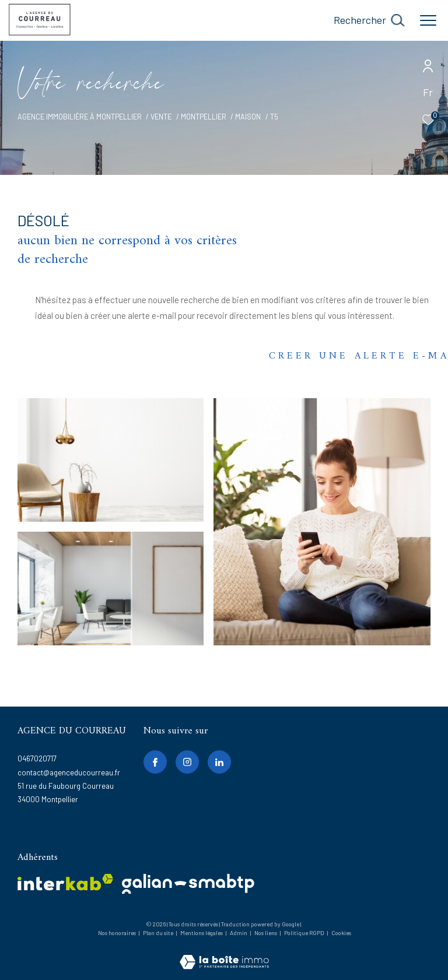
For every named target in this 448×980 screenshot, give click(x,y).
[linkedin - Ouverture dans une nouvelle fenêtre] (219, 762)
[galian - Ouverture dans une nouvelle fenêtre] (188, 884)
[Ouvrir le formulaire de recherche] (369, 20)
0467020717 (37, 758)
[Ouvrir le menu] (428, 20)
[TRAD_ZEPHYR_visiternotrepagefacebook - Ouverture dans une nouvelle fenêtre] (155, 762)
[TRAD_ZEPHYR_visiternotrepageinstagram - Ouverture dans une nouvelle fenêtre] (187, 762)
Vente (161, 117)
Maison (248, 117)
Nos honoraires (117, 933)
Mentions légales (202, 933)
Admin (239, 933)
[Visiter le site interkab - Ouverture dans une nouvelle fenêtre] (65, 882)
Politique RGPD (304, 933)
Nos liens (266, 933)
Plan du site (159, 933)
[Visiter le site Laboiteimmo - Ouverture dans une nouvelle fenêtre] (224, 954)
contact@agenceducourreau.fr (69, 772)
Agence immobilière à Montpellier (80, 117)
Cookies (341, 933)
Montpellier (204, 117)
